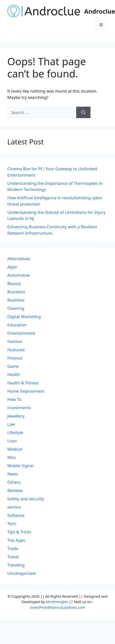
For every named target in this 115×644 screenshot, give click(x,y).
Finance (15, 358)
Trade (13, 548)
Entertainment (21, 333)
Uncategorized (21, 573)
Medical (15, 449)
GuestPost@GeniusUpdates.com (57, 607)
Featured (16, 350)
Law (11, 424)
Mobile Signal (20, 466)
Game (13, 366)
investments (19, 408)
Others (14, 482)
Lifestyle (15, 432)
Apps (12, 267)
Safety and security (26, 499)
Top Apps (16, 540)
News (13, 474)
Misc (12, 457)
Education (17, 325)
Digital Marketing (24, 317)
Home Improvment (26, 391)
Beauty (14, 283)
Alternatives (19, 259)
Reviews (15, 490)
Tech (12, 524)
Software (16, 515)
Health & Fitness (23, 383)
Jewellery (16, 416)
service (14, 507)
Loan (12, 441)
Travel (13, 557)
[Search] (83, 113)
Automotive (19, 275)
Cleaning (16, 308)
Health (14, 374)
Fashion (15, 341)
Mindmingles (57, 602)
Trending (16, 565)
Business (16, 300)
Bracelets (16, 292)
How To (14, 399)
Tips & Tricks (19, 532)
